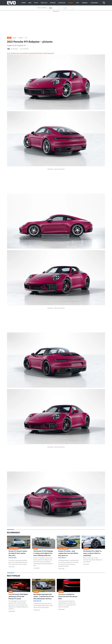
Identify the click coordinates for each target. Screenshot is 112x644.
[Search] (104, 3)
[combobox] (49, 8)
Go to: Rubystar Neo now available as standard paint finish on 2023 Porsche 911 (31, 54)
